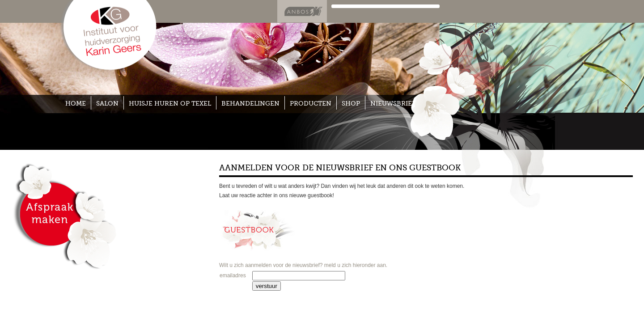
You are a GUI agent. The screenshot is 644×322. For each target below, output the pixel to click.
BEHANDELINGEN (250, 103)
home (76, 103)
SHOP (351, 103)
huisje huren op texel (170, 103)
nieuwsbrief (393, 103)
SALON (107, 103)
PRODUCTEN (311, 103)
